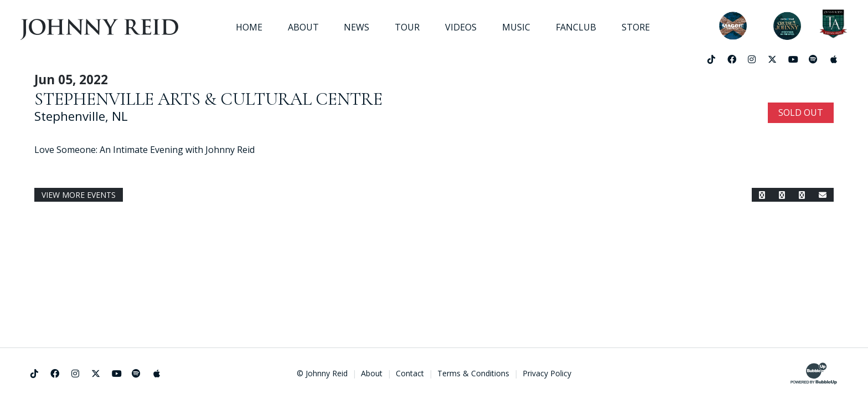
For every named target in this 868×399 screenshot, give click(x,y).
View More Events (79, 195)
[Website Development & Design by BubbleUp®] (814, 374)
